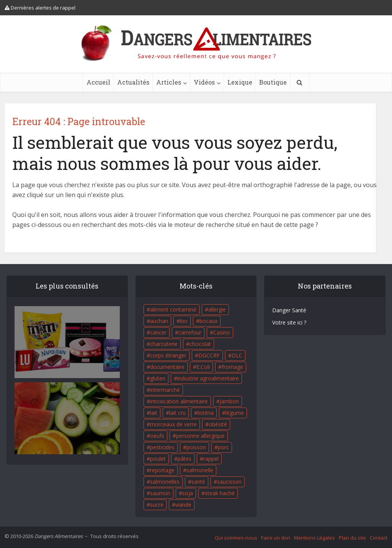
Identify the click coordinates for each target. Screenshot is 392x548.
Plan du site (352, 538)
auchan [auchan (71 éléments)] (159, 321)
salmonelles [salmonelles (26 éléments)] (165, 482)
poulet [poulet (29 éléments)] (158, 459)
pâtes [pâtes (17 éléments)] (185, 459)
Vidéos (204, 82)
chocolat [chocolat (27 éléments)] (200, 344)
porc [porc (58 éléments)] (223, 447)
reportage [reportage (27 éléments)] (162, 470)
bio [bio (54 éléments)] (184, 321)
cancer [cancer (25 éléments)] (158, 332)
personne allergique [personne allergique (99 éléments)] (200, 436)
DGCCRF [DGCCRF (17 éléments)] (209, 355)
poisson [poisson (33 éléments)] (196, 447)
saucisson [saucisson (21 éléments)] (229, 482)
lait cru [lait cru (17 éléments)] (177, 413)
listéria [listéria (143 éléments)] (206, 413)
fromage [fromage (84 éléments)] (232, 367)
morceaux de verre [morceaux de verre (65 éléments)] (173, 424)
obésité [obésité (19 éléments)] (218, 424)
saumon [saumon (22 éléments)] (160, 493)
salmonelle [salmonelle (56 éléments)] (200, 470)
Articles (169, 82)
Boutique (273, 82)
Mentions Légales (314, 538)
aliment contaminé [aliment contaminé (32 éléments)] (173, 309)
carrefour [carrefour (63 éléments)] (190, 332)
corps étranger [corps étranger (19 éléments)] (168, 355)
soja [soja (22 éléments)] (188, 493)
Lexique (240, 82)
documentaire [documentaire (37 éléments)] (167, 367)
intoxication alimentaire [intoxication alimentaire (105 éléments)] (179, 401)
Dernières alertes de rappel (40, 8)
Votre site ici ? (289, 322)
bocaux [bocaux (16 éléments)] (208, 321)
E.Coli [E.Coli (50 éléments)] (203, 367)
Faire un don (276, 538)
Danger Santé (289, 310)
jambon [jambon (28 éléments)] (229, 401)
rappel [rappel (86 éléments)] (211, 459)
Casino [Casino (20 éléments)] (222, 332)
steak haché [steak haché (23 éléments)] (220, 493)
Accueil (98, 82)
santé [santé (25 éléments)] (198, 482)
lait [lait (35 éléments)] (154, 413)
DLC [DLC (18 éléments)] (237, 355)
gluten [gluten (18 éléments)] (158, 378)
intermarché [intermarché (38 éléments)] (165, 390)
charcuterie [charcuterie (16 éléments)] (164, 344)
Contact (379, 538)
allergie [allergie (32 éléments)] (217, 309)
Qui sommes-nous (236, 538)
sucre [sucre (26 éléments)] (157, 505)
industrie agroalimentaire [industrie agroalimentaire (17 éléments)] (208, 378)
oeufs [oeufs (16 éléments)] (157, 436)
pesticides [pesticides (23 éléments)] (162, 447)
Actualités (133, 82)
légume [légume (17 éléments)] (235, 413)
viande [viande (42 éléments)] (183, 505)
